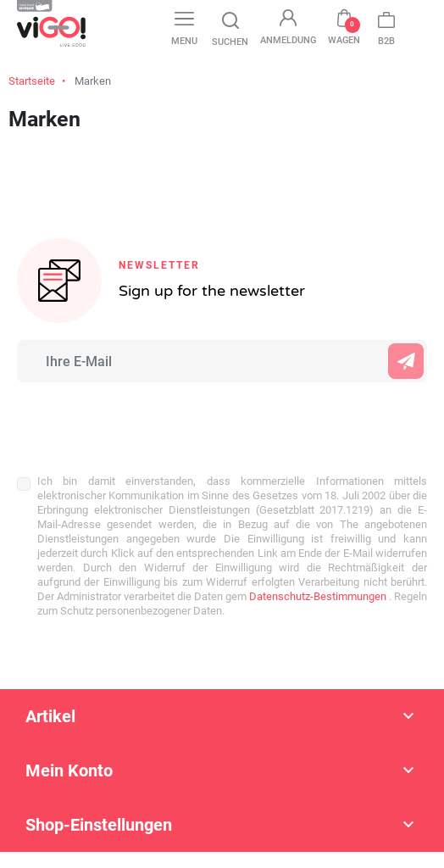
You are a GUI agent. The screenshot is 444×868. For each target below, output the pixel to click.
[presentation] (128, 420)
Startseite (32, 81)
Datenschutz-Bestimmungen (316, 596)
